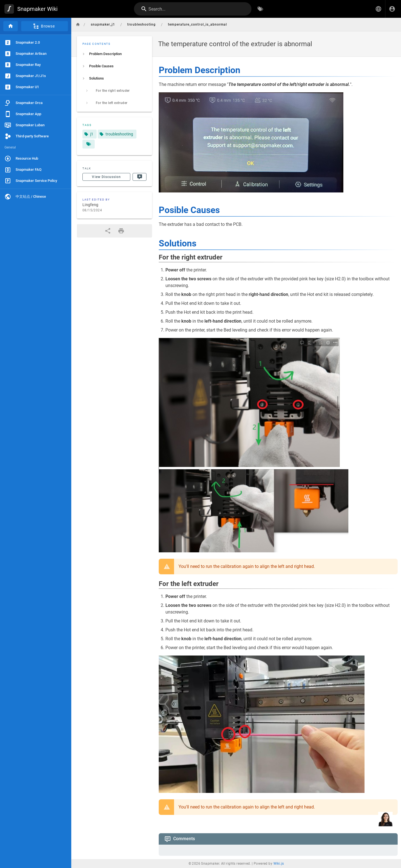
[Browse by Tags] (260, 9)
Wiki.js (279, 864)
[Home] (11, 26)
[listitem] (114, 54)
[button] (378, 9)
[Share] (108, 231)
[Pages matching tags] (89, 144)
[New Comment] (140, 177)
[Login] (392, 9)
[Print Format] (121, 231)
